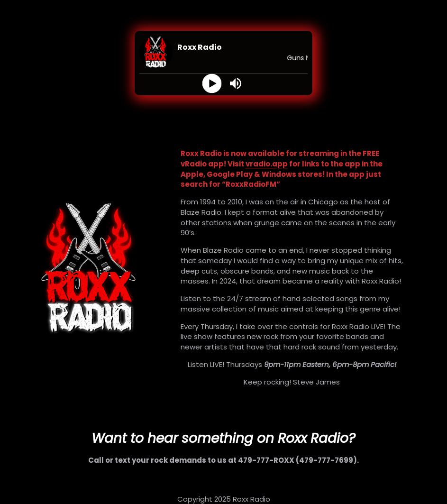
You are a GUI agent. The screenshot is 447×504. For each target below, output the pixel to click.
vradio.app (267, 164)
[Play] (212, 84)
